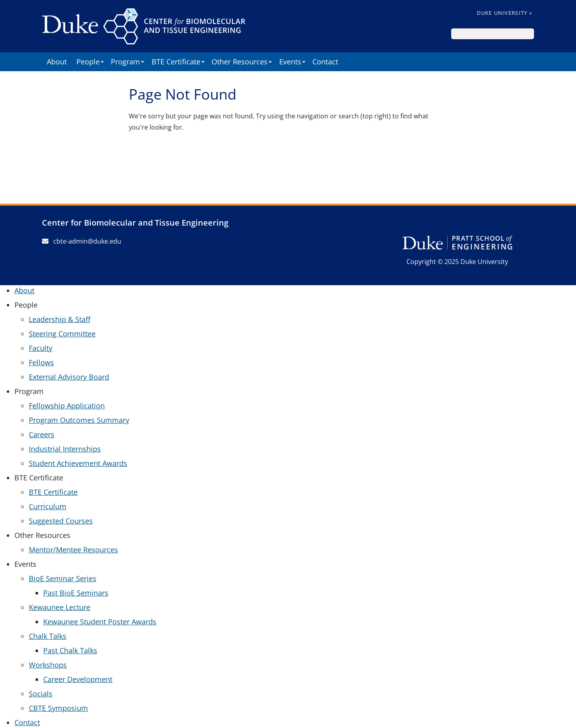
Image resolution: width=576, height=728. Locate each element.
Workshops (48, 665)
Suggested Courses (61, 521)
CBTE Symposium (58, 708)
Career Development (78, 679)
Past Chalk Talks (70, 650)
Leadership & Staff (60, 319)
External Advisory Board (69, 377)
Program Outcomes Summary (79, 420)
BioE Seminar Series (63, 578)
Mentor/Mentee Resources (73, 550)
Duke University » (504, 13)
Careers (42, 434)
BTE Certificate (53, 492)
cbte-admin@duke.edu (82, 241)
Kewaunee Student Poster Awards (100, 622)
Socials (41, 694)
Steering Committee (62, 334)
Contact (325, 62)
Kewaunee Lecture (60, 607)
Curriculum (48, 506)
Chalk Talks (48, 636)
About (57, 62)
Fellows (41, 362)
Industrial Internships (65, 449)
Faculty (41, 348)
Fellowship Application (67, 406)
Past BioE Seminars (76, 593)
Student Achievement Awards (78, 463)
